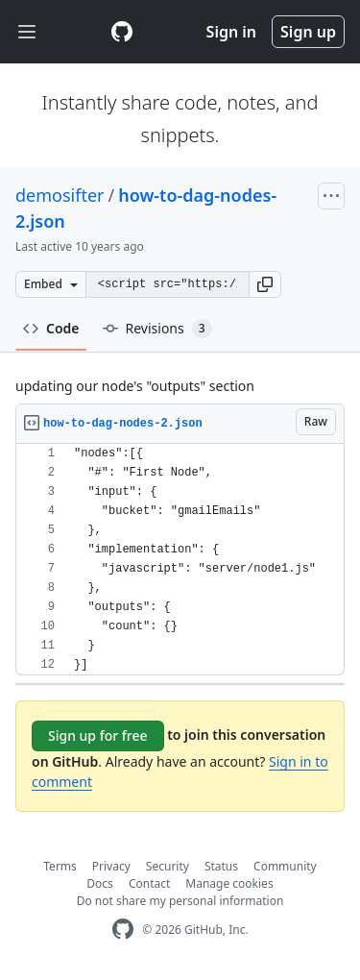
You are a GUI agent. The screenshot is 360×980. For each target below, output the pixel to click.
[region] (180, 560)
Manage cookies (229, 883)
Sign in (231, 32)
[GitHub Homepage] (123, 930)
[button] (265, 284)
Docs (100, 883)
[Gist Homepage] (122, 32)
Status (221, 866)
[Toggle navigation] (27, 32)
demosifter (60, 195)
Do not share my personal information (180, 901)
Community (285, 866)
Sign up (308, 32)
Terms (60, 866)
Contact (149, 883)
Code (51, 328)
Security (168, 866)
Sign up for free (98, 735)
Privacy (111, 866)
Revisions (157, 329)
